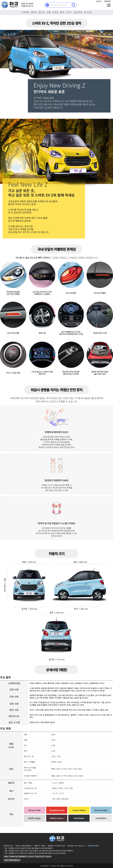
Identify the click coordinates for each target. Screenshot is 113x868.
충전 (62, 12)
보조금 (55, 12)
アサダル (31, 856)
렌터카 (34, 12)
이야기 (69, 12)
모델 (48, 12)
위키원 (37, 856)
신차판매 (25, 12)
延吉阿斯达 (22, 856)
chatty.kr (48, 856)
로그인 (99, 1)
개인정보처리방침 (93, 846)
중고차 (42, 12)
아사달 (6, 856)
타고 (42, 856)
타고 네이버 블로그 (12, 860)
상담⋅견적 (78, 12)
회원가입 (107, 1)
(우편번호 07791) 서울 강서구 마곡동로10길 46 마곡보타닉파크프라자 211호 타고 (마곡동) (37, 853)
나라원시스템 (13, 856)
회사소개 (88, 12)
